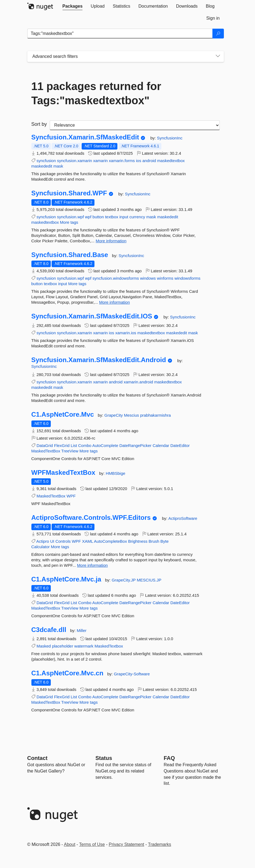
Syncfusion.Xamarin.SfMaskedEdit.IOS (92, 316)
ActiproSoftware (183, 518)
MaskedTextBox (46, 451)
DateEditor (180, 445)
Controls (63, 541)
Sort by (39, 124)
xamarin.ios (126, 333)
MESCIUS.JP (149, 580)
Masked (44, 646)
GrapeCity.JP (124, 580)
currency (137, 217)
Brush (154, 541)
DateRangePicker (135, 445)
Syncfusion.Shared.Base (70, 255)
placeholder (63, 646)
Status (104, 758)
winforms (165, 278)
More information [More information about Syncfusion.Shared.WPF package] (111, 241)
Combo (85, 445)
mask (58, 166)
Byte (165, 541)
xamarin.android (138, 382)
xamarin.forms (122, 161)
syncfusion (46, 161)
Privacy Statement (126, 844)
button (98, 217)
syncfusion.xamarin (75, 161)
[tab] (73, 6)
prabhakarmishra (155, 415)
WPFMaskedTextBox (63, 473)
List (74, 445)
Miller (82, 630)
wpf (88, 217)
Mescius (132, 415)
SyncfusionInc (170, 138)
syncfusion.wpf (70, 217)
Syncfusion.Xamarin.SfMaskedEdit (85, 137)
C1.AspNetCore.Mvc (63, 414)
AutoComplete (105, 445)
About (70, 844)
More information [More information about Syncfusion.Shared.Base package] (115, 302)
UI (52, 541)
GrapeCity (114, 415)
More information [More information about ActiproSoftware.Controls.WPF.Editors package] (92, 565)
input (124, 217)
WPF (71, 496)
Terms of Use (92, 844)
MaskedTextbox (109, 646)
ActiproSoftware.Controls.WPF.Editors (91, 518)
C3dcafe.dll (49, 630)
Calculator (41, 547)
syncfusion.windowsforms (116, 278)
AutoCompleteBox (110, 541)
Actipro (43, 541)
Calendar (161, 445)
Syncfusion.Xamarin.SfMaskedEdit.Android (99, 360)
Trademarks (160, 844)
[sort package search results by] (135, 125)
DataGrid (45, 445)
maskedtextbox (171, 161)
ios (139, 161)
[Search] (218, 34)
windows (148, 278)
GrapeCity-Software (132, 674)
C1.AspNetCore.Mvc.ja (66, 579)
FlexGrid (62, 445)
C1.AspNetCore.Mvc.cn (67, 673)
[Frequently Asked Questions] (169, 758)
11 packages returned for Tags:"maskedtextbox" (96, 93)
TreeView (70, 451)
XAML (87, 541)
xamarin (100, 161)
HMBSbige (115, 473)
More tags (69, 222)
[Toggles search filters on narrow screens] (218, 56)
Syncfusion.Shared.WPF (69, 193)
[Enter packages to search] (120, 34)
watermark (84, 646)
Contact (37, 758)
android (149, 161)
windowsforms (187, 278)
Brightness (138, 541)
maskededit (42, 166)
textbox (112, 217)
